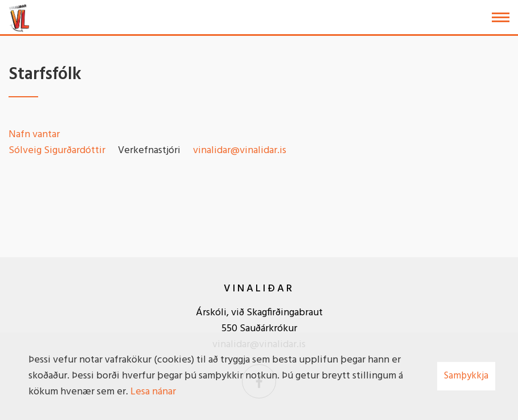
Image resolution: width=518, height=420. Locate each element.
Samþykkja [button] (466, 376)
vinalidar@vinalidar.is (240, 151)
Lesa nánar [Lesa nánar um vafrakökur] (153, 392)
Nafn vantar (34, 135)
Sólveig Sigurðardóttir (57, 151)
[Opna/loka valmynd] (501, 17)
